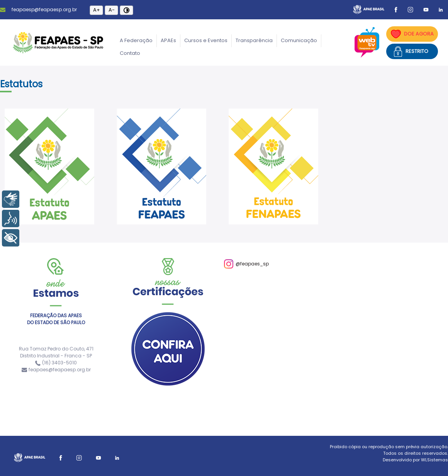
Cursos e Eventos (206, 40)
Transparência (254, 40)
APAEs (168, 40)
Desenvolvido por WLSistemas (415, 460)
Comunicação (299, 40)
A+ (97, 10)
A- (112, 10)
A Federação (136, 40)
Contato (130, 53)
